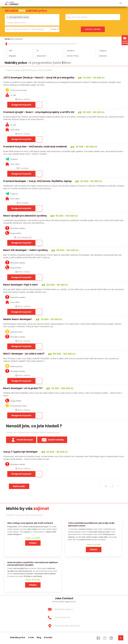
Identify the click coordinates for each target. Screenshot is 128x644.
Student (71, 51)
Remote (103, 56)
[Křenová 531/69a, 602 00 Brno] (64, 626)
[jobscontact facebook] (98, 638)
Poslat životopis (21, 440)
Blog (39, 637)
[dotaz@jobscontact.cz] (64, 609)
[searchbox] (30, 23)
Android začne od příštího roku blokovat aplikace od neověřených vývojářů (33, 564)
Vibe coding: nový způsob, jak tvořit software (30, 523)
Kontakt (48, 637)
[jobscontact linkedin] (111, 638)
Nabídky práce (18, 637)
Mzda (7, 39)
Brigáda (12, 56)
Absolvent (41, 56)
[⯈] (119, 486)
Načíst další (19, 486)
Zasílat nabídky (125, 40)
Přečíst (33, 543)
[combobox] (32, 20)
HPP (11, 51)
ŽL (38, 51)
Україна (103, 51)
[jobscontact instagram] (105, 638)
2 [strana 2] (112, 486)
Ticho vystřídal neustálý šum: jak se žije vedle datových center (91, 524)
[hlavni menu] (121, 3)
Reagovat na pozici (21, 105)
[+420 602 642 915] (64, 618)
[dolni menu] (121, 638)
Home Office (73, 56)
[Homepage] (11, 3)
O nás (31, 637)
